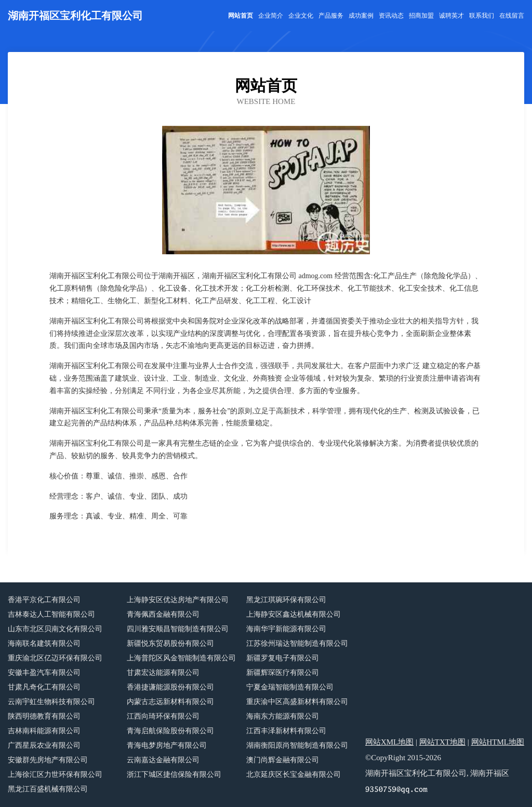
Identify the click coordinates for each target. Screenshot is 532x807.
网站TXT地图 (442, 742)
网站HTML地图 (498, 742)
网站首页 (241, 16)
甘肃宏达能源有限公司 (163, 673)
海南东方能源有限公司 (283, 716)
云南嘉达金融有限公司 (163, 760)
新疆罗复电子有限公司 (283, 658)
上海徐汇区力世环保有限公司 (55, 775)
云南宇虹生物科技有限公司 (51, 702)
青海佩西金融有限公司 (163, 614)
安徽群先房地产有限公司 (48, 760)
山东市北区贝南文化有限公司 (55, 629)
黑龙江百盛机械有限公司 (48, 789)
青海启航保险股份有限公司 (170, 731)
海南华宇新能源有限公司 (286, 629)
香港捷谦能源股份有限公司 (170, 687)
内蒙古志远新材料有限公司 (170, 702)
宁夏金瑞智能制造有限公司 (290, 687)
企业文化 (301, 16)
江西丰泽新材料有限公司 (286, 731)
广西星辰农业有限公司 (44, 745)
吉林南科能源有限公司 (44, 731)
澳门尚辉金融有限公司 (283, 760)
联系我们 (482, 16)
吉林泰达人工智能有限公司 (51, 614)
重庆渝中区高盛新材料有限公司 (297, 702)
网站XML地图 (389, 742)
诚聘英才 (451, 16)
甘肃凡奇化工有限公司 (44, 687)
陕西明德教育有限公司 (44, 716)
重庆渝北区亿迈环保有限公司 (55, 658)
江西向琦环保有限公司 (163, 716)
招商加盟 (421, 16)
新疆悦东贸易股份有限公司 (170, 643)
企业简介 (271, 16)
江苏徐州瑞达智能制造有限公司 (297, 643)
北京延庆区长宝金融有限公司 (294, 775)
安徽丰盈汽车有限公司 (44, 673)
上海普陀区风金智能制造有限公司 (181, 658)
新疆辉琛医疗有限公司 (283, 673)
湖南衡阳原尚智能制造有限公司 (297, 745)
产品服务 (331, 16)
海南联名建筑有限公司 (44, 643)
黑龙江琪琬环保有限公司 (286, 600)
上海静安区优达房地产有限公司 (178, 600)
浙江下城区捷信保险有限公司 (174, 775)
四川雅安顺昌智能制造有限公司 (178, 629)
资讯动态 (391, 16)
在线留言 (512, 16)
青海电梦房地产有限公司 (167, 745)
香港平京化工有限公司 (44, 600)
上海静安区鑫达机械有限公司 (294, 614)
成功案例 (361, 16)
